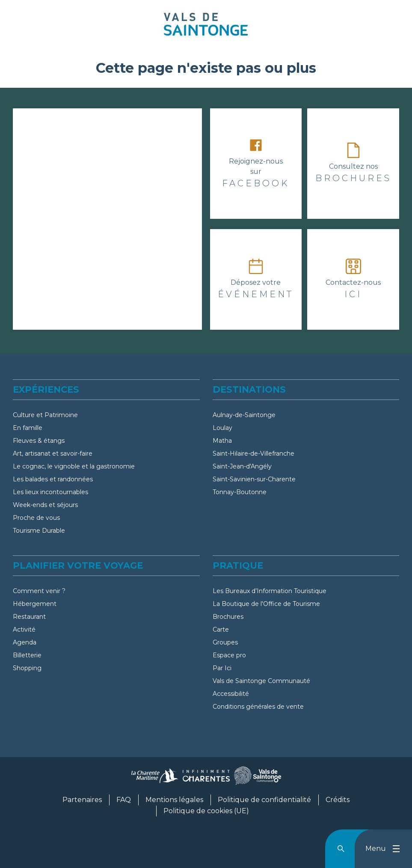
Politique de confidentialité (264, 800)
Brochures (228, 617)
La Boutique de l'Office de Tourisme (266, 604)
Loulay (222, 428)
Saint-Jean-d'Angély (242, 466)
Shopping (27, 668)
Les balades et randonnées (53, 479)
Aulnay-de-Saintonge (244, 415)
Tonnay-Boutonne (240, 492)
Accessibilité (231, 694)
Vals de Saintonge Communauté (261, 681)
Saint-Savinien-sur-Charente (254, 479)
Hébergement (35, 604)
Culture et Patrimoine (45, 415)
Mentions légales (174, 800)
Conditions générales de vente (258, 707)
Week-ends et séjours (45, 505)
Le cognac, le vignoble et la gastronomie (74, 466)
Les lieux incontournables (50, 492)
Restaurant (29, 617)
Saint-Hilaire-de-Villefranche (253, 453)
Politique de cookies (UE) (206, 811)
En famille (28, 428)
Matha (222, 441)
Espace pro (229, 655)
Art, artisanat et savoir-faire (53, 453)
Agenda (25, 642)
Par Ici (222, 668)
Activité (24, 629)
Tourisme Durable (39, 531)
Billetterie (27, 655)
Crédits (338, 800)
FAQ (124, 800)
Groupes (225, 642)
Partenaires (82, 800)
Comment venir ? (39, 591)
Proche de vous (36, 518)
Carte (221, 629)
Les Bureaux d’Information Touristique (270, 591)
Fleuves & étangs (39, 441)
